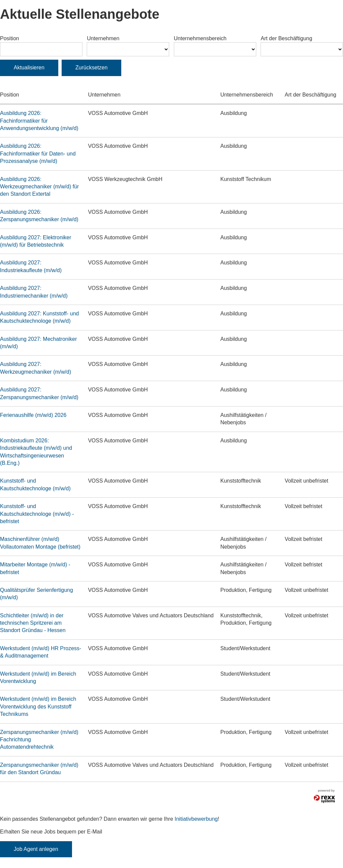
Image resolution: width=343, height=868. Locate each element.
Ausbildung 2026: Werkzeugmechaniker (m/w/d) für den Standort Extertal (39, 187)
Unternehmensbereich (200, 38)
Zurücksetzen (91, 68)
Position (10, 38)
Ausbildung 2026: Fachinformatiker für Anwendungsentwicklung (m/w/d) (39, 121)
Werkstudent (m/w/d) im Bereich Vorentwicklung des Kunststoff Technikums (38, 706)
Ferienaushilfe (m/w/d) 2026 (33, 415)
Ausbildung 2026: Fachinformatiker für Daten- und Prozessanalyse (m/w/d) (38, 153)
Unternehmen (103, 38)
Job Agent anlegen (36, 849)
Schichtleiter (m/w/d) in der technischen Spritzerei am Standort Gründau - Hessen (33, 623)
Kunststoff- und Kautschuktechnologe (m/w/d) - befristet (37, 514)
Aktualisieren (29, 68)
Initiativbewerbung (196, 819)
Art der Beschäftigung (286, 38)
